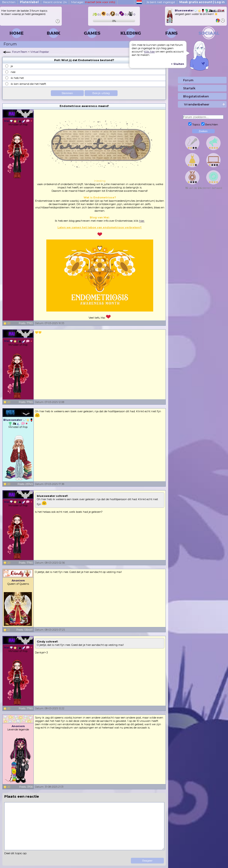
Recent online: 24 (55, 2)
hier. (142, 221)
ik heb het (17, 78)
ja (12, 66)
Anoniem (18, 580)
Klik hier (150, 52)
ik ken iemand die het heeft (28, 84)
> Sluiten (178, 64)
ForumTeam (20, 52)
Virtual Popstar (40, 52)
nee (13, 72)
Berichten (9, 2)
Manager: (93, 2)
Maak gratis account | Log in (202, 2)
